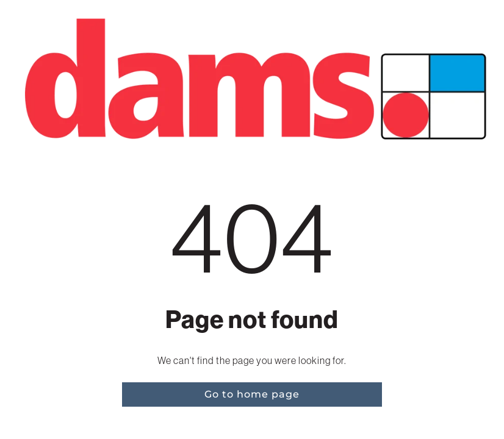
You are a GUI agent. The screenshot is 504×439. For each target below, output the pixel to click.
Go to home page (252, 394)
